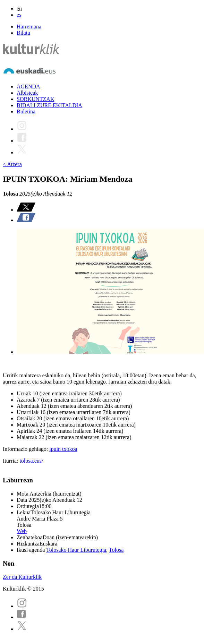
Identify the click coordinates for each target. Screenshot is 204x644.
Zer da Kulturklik (22, 577)
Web (22, 531)
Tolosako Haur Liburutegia (76, 550)
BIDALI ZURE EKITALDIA (49, 105)
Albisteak (27, 93)
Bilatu (23, 33)
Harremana (29, 27)
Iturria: (11, 461)
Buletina (26, 111)
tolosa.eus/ (31, 461)
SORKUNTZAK (35, 99)
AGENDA (28, 87)
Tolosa (116, 550)
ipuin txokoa (63, 449)
